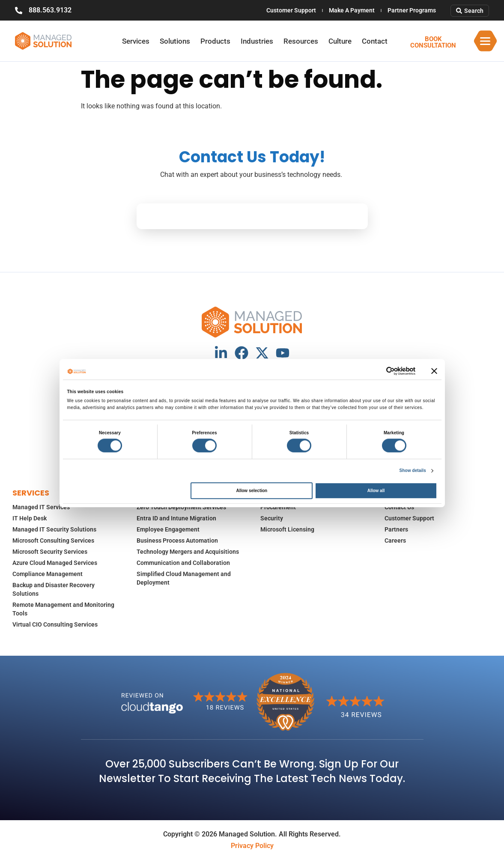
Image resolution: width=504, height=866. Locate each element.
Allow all (376, 491)
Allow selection (252, 491)
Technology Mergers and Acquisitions (188, 552)
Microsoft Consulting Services (53, 541)
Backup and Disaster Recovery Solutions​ (54, 589)
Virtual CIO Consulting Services (55, 624)
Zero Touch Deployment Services (181, 507)
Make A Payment (352, 10)
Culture (340, 41)
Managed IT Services (41, 507)
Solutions (175, 41)
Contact (375, 41)
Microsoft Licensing (287, 529)
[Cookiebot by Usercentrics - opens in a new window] (378, 371)
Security (272, 518)
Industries (257, 41)
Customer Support (291, 10)
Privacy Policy (252, 846)
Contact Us (399, 507)
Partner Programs (412, 10)
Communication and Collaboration (183, 563)
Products (215, 41)
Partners (396, 529)
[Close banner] (434, 371)
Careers (395, 541)
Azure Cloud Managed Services (55, 563)
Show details (413, 470)
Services (136, 41)
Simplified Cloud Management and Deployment (184, 578)
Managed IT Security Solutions (54, 529)
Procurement (278, 507)
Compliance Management (48, 574)
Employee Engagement (168, 529)
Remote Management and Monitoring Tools (63, 609)
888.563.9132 (50, 10)
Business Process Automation (177, 541)
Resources (301, 41)
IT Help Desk (30, 518)
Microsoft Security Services (50, 552)
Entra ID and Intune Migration (176, 518)
